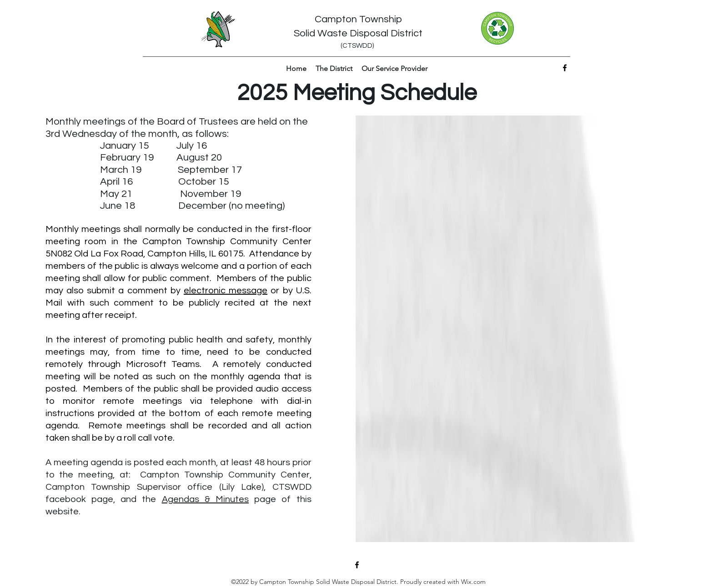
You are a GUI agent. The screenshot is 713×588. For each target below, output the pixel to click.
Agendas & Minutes (205, 499)
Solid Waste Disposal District (358, 33)
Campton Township (358, 19)
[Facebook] (565, 68)
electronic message (226, 291)
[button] (334, 69)
